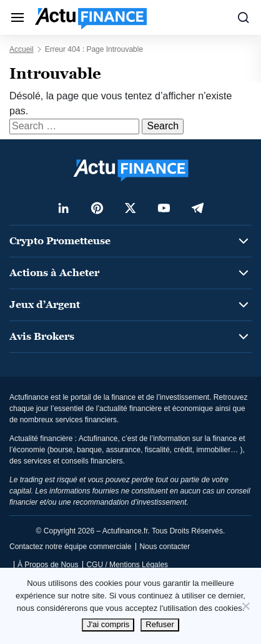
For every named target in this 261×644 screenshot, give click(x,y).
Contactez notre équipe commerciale (70, 547)
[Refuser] (245, 606)
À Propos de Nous (48, 565)
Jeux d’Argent (45, 305)
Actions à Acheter (54, 273)
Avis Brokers (42, 336)
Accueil (22, 49)
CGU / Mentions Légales (127, 565)
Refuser (160, 624)
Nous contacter (165, 547)
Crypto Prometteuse (60, 241)
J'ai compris (108, 624)
